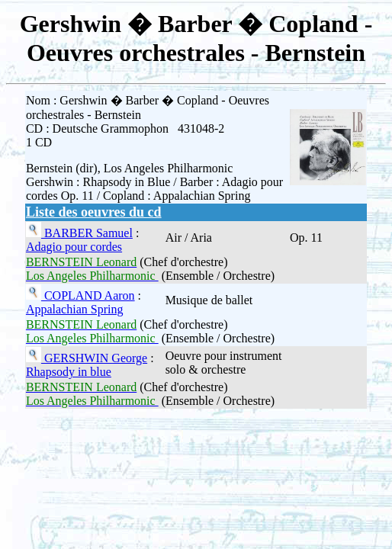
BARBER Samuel (87, 233)
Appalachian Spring (75, 309)
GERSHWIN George (94, 358)
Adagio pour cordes (74, 247)
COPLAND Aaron (88, 295)
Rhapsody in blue (69, 372)
